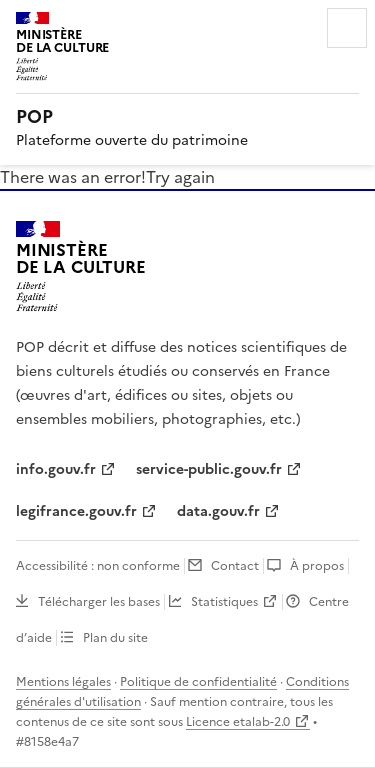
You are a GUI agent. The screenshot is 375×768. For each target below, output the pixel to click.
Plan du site (115, 638)
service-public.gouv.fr (209, 469)
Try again (180, 177)
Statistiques (224, 602)
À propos (317, 566)
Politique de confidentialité (198, 682)
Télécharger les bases (99, 602)
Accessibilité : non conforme (98, 566)
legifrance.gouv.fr (76, 511)
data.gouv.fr (218, 511)
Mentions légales (63, 682)
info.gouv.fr (56, 469)
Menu (347, 28)
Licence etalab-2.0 (238, 722)
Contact (235, 566)
